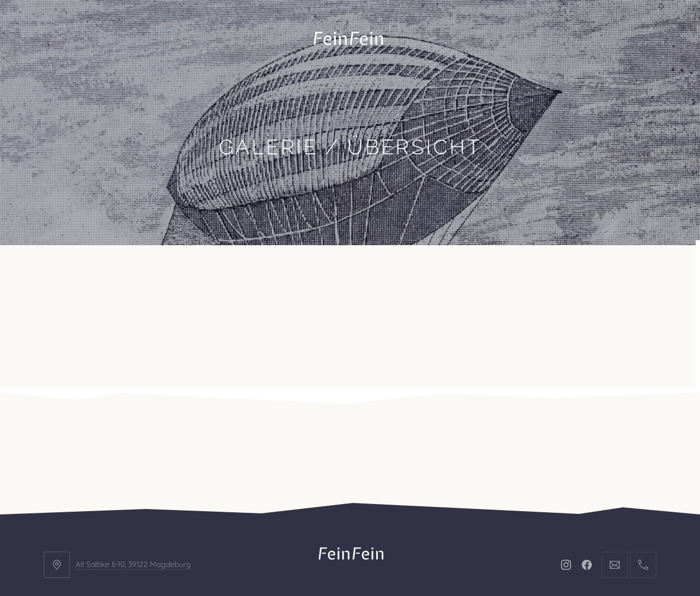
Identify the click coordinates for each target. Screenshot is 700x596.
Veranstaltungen (207, 273)
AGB (453, 523)
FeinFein (363, 556)
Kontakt (289, 273)
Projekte (123, 273)
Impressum (324, 523)
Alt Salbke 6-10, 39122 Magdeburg (133, 477)
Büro (67, 273)
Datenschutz (396, 523)
